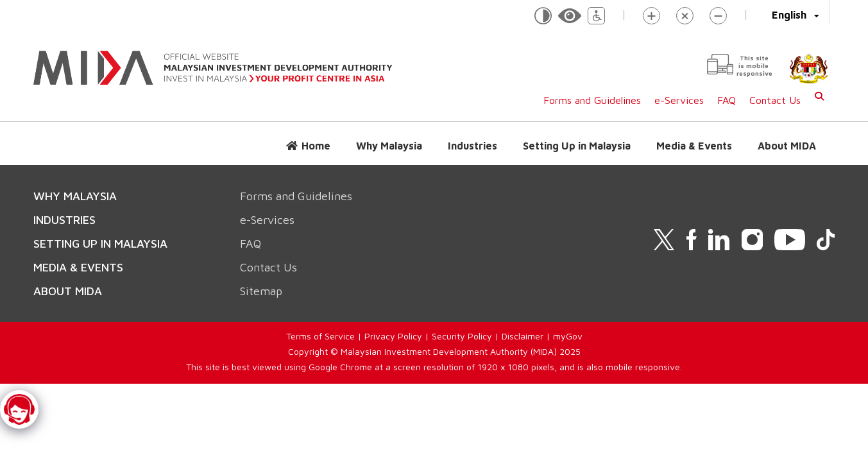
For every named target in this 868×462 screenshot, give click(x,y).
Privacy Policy (393, 336)
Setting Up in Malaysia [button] (577, 146)
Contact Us (775, 100)
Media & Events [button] (694, 146)
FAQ (727, 100)
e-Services (679, 100)
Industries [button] (472, 146)
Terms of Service (320, 336)
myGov (568, 336)
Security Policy (462, 336)
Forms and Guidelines (592, 100)
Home (316, 146)
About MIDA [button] (787, 146)
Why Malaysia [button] (389, 146)
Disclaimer (523, 336)
